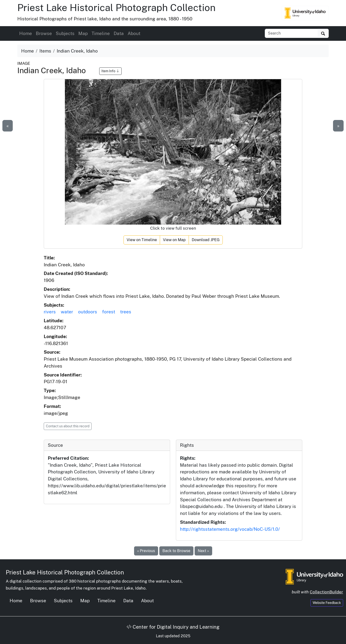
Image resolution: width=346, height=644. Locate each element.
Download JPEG (206, 240)
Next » (203, 551)
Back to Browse (176, 551)
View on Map (174, 240)
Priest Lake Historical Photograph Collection (116, 8)
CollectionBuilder (326, 592)
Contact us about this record (68, 426)
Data (119, 33)
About (134, 33)
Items (45, 51)
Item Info (110, 71)
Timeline (101, 33)
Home (26, 33)
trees (126, 312)
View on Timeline (142, 240)
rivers (50, 312)
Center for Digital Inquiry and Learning (173, 627)
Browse (44, 33)
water (67, 312)
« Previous (146, 551)
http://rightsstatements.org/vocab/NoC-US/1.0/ (230, 529)
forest (109, 312)
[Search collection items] (291, 33)
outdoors (88, 312)
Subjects (65, 33)
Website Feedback (327, 603)
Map (83, 33)
